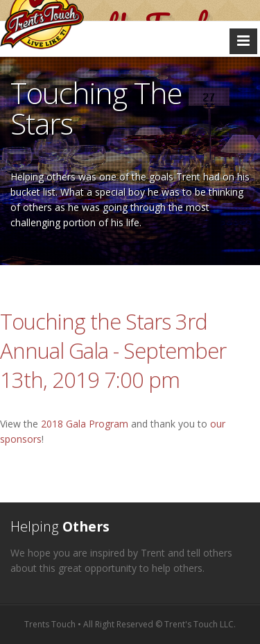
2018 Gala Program (85, 424)
